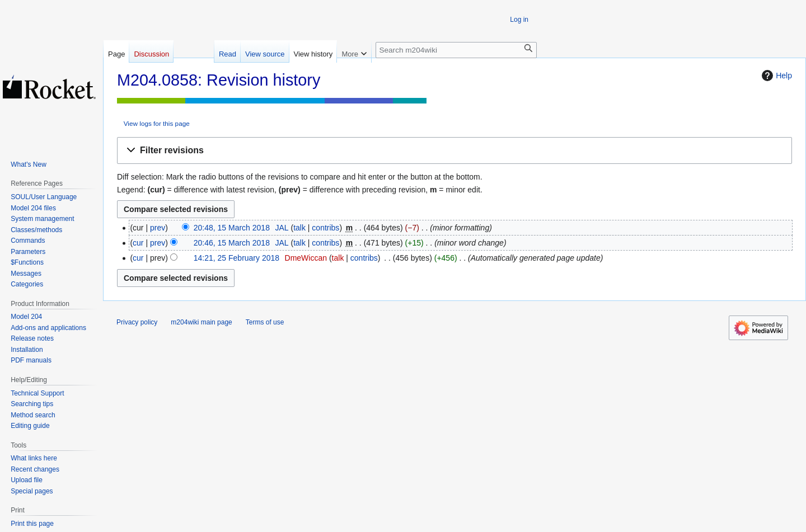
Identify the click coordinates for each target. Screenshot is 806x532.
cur (138, 243)
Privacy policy (137, 322)
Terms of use (265, 322)
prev (158, 228)
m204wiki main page (201, 322)
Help (775, 76)
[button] (454, 151)
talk (299, 228)
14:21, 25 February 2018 (236, 258)
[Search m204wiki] (456, 50)
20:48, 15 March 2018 (232, 228)
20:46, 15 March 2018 (232, 243)
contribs (325, 228)
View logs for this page (157, 123)
